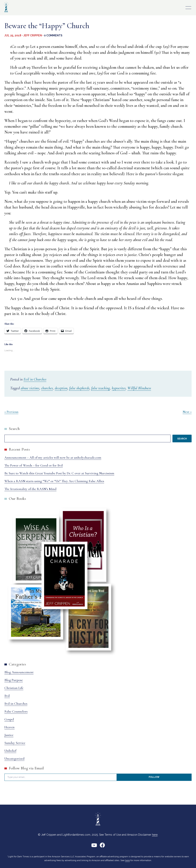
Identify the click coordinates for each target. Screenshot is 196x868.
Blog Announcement (19, 672)
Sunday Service (15, 743)
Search (14, 429)
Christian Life (14, 688)
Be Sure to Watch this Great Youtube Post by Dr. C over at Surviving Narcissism (59, 473)
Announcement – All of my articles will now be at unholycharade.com (53, 457)
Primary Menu (188, 8)
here (155, 835)
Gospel (9, 719)
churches (47, 388)
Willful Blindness (139, 388)
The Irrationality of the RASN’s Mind (30, 489)
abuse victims (30, 388)
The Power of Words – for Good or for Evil (34, 465)
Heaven (9, 727)
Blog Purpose (14, 680)
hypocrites (119, 388)
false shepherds (79, 388)
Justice (9, 735)
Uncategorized (14, 758)
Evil (7, 696)
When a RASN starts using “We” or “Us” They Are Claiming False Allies (54, 481)
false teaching (101, 388)
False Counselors (16, 711)
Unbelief (10, 751)
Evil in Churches (35, 379)
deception (61, 388)
